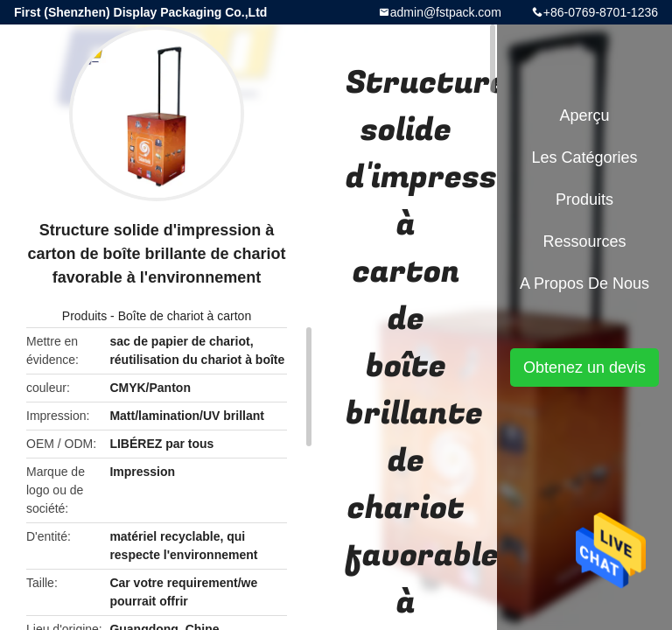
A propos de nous (584, 283)
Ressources (584, 241)
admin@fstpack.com (446, 12)
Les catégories (584, 157)
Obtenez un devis (584, 367)
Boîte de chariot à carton (185, 316)
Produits (84, 316)
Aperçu (584, 115)
